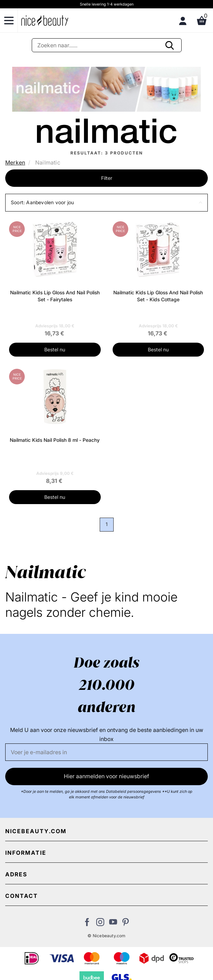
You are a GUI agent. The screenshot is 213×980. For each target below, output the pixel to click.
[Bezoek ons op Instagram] (100, 924)
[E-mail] (106, 752)
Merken (15, 162)
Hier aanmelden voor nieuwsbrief (106, 776)
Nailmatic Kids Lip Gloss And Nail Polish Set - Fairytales (55, 296)
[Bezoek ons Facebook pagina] (87, 924)
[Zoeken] (107, 45)
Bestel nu (55, 349)
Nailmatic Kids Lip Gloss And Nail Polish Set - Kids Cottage (158, 296)
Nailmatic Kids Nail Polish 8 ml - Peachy (55, 440)
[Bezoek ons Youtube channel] (113, 924)
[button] (106, 203)
